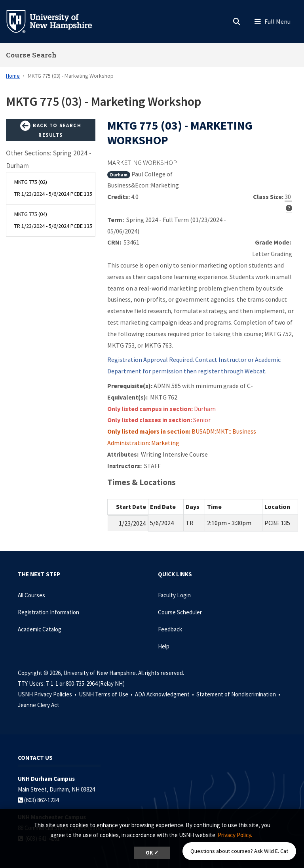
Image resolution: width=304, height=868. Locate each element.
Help (164, 646)
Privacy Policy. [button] (235, 835)
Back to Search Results (51, 129)
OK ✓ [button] (152, 853)
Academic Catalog (40, 629)
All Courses (31, 595)
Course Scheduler (180, 612)
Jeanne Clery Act (39, 705)
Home (13, 76)
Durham (119, 175)
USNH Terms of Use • (106, 694)
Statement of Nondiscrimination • (239, 694)
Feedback (170, 629)
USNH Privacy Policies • (48, 694)
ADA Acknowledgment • (165, 694)
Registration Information (48, 612)
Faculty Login (174, 595)
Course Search (31, 55)
